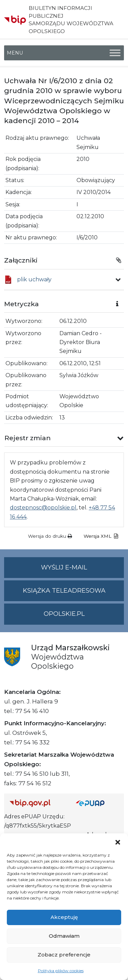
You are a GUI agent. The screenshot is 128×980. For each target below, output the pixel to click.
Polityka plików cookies (61, 971)
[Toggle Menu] (115, 53)
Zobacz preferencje (64, 955)
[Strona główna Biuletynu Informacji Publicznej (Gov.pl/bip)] (37, 803)
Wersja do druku (50, 536)
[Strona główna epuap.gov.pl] (97, 803)
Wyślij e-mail (82, 570)
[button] (118, 842)
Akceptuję (64, 917)
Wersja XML (101, 536)
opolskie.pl (64, 614)
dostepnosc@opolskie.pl (43, 508)
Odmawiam (64, 936)
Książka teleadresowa (64, 591)
